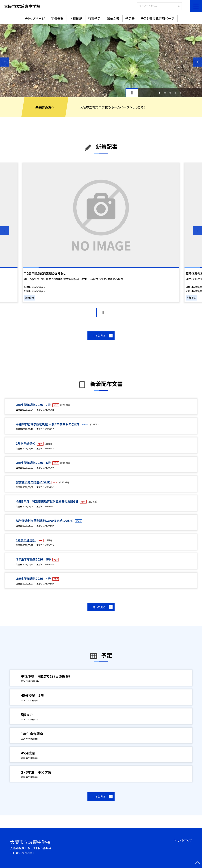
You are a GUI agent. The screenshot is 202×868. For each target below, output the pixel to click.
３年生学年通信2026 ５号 (34, 559)
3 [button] (170, 93)
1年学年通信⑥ (26, 443)
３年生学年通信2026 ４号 (34, 579)
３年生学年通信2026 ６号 (34, 463)
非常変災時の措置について (33, 482)
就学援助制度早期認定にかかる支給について (45, 521)
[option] (101, 61)
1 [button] (160, 93)
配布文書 (113, 18)
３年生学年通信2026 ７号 (34, 405)
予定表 (130, 18)
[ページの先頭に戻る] (197, 863)
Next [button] (197, 62)
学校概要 (57, 18)
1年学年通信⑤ (26, 540)
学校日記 (76, 18)
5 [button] (181, 93)
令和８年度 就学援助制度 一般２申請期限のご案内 (48, 424)
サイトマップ (184, 840)
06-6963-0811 (25, 853)
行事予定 (94, 18)
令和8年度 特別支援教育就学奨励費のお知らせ (47, 501)
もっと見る (99, 336)
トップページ (36, 18)
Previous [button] (5, 62)
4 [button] (176, 93)
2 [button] (165, 93)
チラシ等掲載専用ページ (158, 18)
